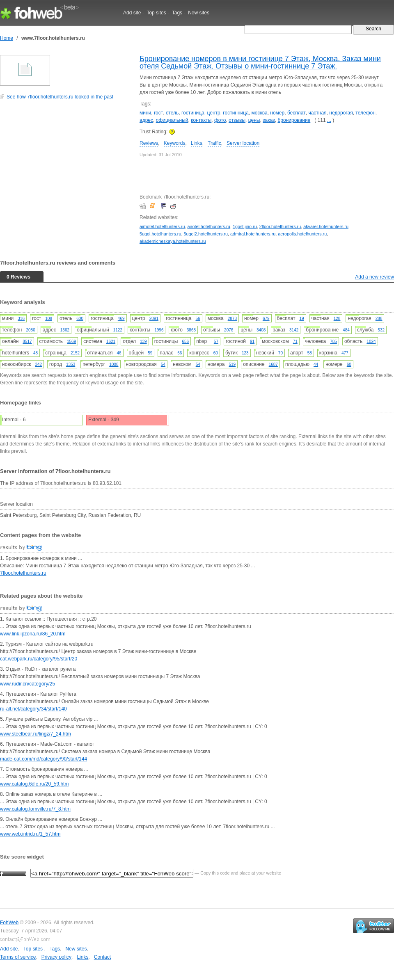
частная (317, 113)
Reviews (149, 143)
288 (379, 319)
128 (337, 319)
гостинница (236, 113)
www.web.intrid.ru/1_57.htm (30, 834)
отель (172, 113)
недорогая (341, 113)
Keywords (175, 143)
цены (254, 120)
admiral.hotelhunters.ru (253, 234)
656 (185, 342)
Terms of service (18, 957)
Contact (102, 957)
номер (277, 113)
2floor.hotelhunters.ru (280, 226)
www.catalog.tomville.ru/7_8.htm (35, 809)
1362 (65, 330)
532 (381, 330)
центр (213, 113)
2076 (229, 330)
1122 (118, 330)
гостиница (193, 113)
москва (260, 113)
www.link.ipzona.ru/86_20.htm (33, 634)
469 (121, 319)
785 (333, 342)
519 (232, 364)
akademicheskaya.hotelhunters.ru (173, 241)
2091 (154, 319)
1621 (111, 342)
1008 (114, 364)
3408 (261, 330)
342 (38, 364)
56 (198, 319)
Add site (132, 13)
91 (252, 342)
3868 (191, 330)
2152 (75, 353)
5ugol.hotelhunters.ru (160, 234)
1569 (71, 342)
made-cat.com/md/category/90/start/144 (44, 759)
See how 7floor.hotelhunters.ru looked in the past (60, 97)
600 (80, 319)
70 (281, 353)
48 (36, 353)
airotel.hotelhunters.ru (208, 226)
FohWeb (9, 923)
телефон (365, 113)
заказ (269, 120)
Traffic (214, 143)
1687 (273, 364)
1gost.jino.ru (245, 226)
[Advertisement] (62, 162)
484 (346, 330)
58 (310, 353)
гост (158, 113)
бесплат (297, 113)
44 (316, 364)
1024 (371, 342)
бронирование (294, 120)
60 (216, 353)
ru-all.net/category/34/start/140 (33, 709)
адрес (146, 120)
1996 (159, 330)
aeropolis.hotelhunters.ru (302, 234)
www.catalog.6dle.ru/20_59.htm (34, 784)
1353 (71, 364)
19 (301, 319)
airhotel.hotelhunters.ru (162, 226)
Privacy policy (56, 957)
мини (145, 113)
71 (295, 342)
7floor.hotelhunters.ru (23, 573)
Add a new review (375, 277)
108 (49, 319)
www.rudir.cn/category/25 (27, 684)
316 (21, 319)
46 (119, 353)
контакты (201, 120)
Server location (243, 143)
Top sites (156, 13)
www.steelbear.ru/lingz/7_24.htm (36, 734)
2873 (232, 319)
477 (345, 353)
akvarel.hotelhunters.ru (326, 226)
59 (150, 353)
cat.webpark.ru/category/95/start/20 (39, 659)
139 (143, 342)
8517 (27, 342)
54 (163, 364)
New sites (199, 13)
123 (245, 353)
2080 (31, 330)
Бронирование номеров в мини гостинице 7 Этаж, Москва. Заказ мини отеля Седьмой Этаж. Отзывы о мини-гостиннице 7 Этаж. (260, 62)
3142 (294, 330)
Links (197, 143)
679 (266, 319)
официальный (172, 120)
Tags (177, 13)
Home (7, 38)
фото (220, 120)
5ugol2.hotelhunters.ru (205, 234)
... (329, 120)
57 (216, 342)
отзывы (237, 120)
